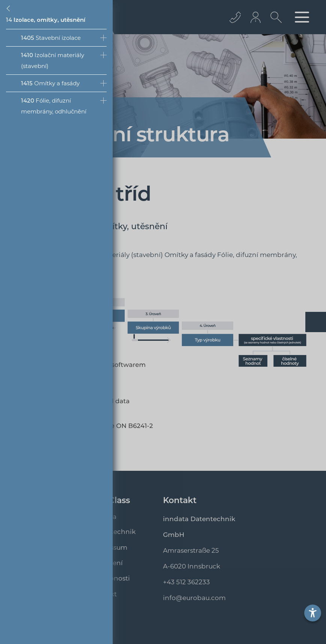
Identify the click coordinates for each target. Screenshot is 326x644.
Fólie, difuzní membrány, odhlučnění (54, 106)
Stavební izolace (51, 38)
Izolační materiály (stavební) (53, 60)
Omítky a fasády (50, 83)
